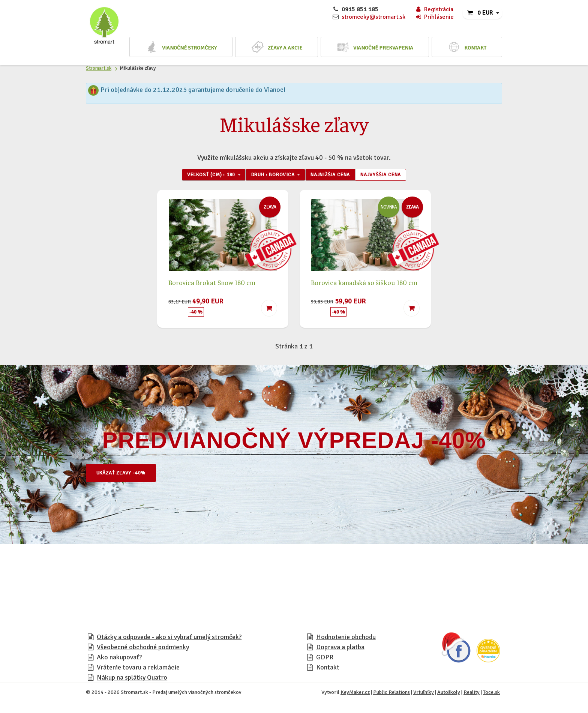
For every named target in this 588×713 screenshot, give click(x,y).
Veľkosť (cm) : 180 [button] (201, 176)
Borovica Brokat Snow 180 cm (212, 283)
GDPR (325, 659)
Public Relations (391, 694)
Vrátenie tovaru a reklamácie (138, 669)
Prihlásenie (434, 17)
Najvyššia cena (391, 176)
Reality (472, 694)
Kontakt (328, 669)
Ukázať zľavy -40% (125, 474)
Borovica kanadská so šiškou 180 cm (364, 283)
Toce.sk (491, 694)
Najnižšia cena (334, 176)
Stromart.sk (99, 68)
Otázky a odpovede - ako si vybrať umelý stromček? (169, 638)
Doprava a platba (340, 648)
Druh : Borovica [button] (271, 176)
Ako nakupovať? (119, 659)
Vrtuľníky (424, 694)
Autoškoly (449, 694)
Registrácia (434, 9)
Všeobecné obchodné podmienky (143, 648)
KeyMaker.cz (355, 694)
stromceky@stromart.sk (373, 17)
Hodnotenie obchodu (346, 638)
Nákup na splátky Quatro (132, 679)
